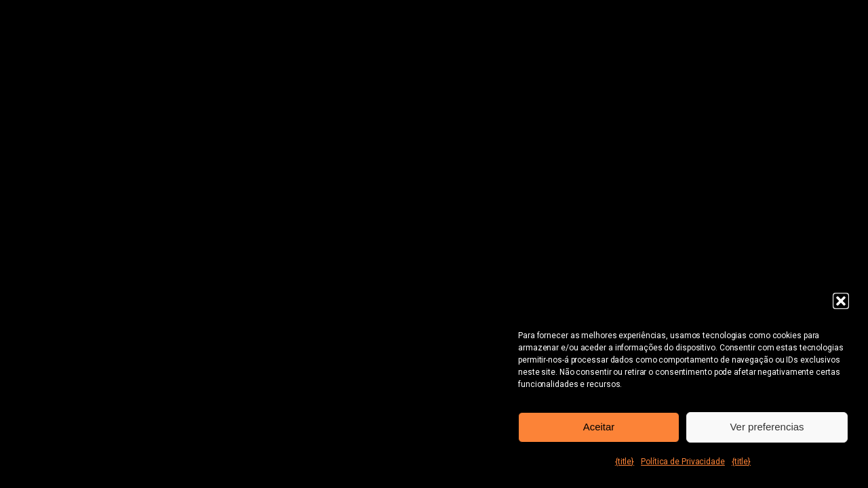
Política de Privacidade (683, 462)
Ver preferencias (767, 427)
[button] (841, 301)
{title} (625, 462)
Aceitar (599, 427)
